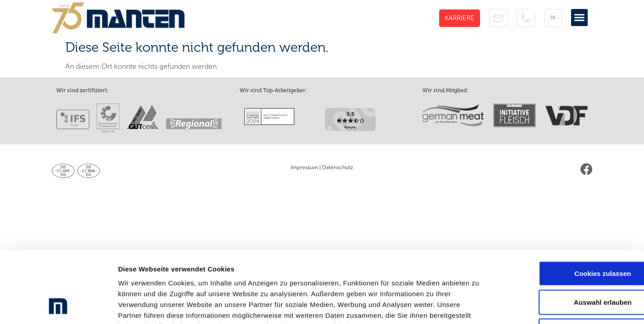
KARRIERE (460, 18)
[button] (580, 18)
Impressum (304, 167)
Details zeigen (479, 306)
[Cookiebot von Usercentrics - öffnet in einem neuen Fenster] (58, 306)
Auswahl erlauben (569, 236)
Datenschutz (338, 167)
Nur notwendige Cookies (569, 265)
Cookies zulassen (569, 207)
